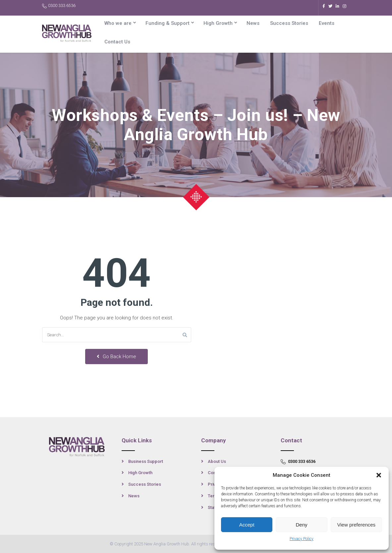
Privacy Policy (302, 539)
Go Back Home (116, 357)
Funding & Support (168, 23)
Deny (301, 525)
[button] (379, 475)
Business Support (146, 461)
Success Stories (289, 23)
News (253, 23)
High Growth (218, 23)
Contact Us (117, 42)
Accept (247, 525)
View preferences (357, 525)
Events (327, 23)
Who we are (118, 23)
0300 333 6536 (59, 6)
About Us (217, 461)
